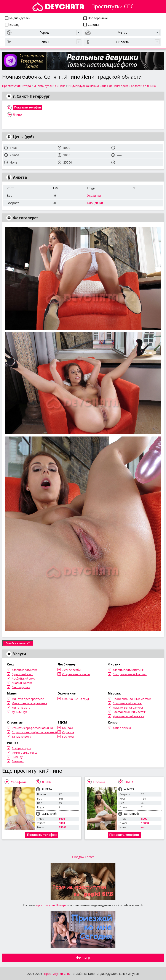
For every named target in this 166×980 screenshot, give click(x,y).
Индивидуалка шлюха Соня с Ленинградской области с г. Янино (112, 86)
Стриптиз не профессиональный (34, 732)
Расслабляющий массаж (129, 712)
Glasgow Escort (83, 857)
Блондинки (95, 203)
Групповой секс (22, 674)
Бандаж (68, 728)
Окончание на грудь (76, 699)
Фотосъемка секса (25, 753)
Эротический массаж (127, 703)
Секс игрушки (21, 687)
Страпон (68, 732)
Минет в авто (21, 707)
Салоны (91, 25)
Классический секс (24, 670)
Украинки (94, 196)
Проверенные (96, 18)
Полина (99, 782)
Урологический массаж (128, 716)
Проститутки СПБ (57, 974)
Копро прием (122, 728)
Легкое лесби (71, 670)
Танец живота (21, 737)
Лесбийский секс (23, 678)
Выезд (12, 25)
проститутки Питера (51, 905)
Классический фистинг (128, 670)
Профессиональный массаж (132, 699)
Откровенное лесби (76, 674)
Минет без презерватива (30, 703)
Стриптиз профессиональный (32, 728)
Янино (17, 114)
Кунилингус (19, 712)
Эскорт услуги (21, 748)
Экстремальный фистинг (130, 674)
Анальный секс (22, 683)
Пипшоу (17, 757)
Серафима (19, 782)
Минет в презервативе (28, 699)
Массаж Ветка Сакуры (128, 707)
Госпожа (68, 737)
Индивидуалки (18, 18)
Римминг (18, 761)
